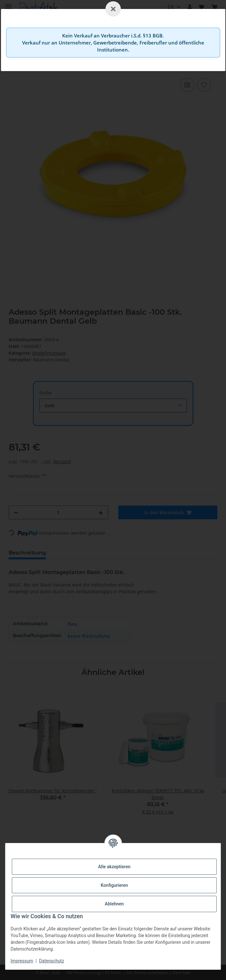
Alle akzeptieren (114, 867)
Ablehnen (114, 904)
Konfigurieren (114, 885)
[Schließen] (113, 9)
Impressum (22, 961)
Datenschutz (52, 961)
